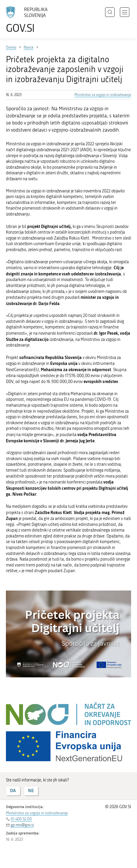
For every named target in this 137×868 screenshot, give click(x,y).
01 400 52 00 (21, 819)
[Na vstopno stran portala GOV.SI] (30, 20)
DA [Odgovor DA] (13, 790)
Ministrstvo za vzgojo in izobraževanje (103, 95)
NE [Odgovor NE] (31, 790)
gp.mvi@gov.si (22, 825)
